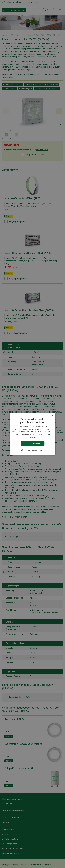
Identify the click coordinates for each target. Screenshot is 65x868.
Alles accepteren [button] (33, 444)
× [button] (52, 416)
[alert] (32, 434)
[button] (32, 450)
